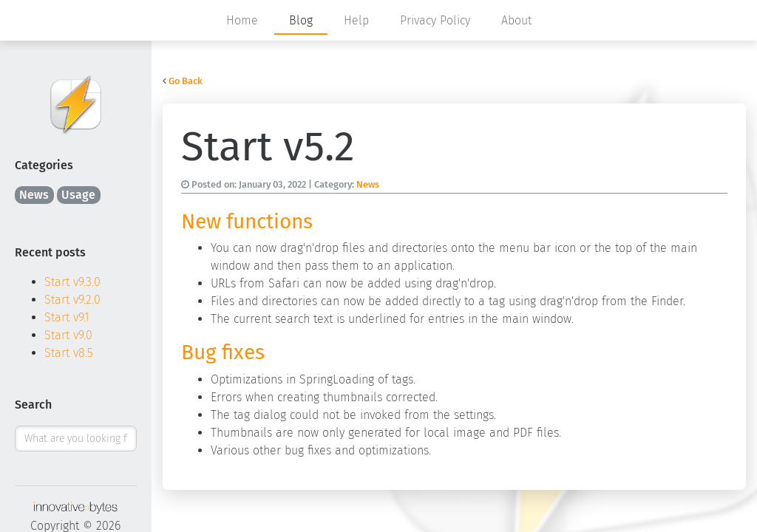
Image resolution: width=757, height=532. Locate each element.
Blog (301, 20)
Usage (78, 195)
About (516, 20)
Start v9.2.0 (72, 300)
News (34, 195)
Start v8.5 (69, 353)
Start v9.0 (68, 335)
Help (356, 20)
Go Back (186, 81)
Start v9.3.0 (72, 282)
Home (242, 20)
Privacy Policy (435, 20)
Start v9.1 (67, 317)
